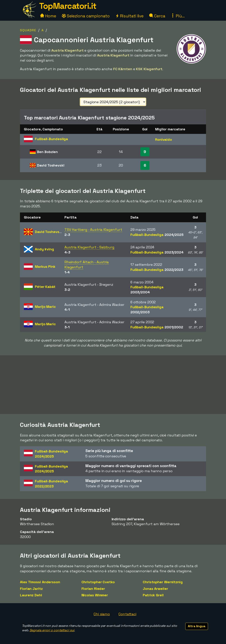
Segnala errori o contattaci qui (52, 630)
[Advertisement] (113, 385)
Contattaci (127, 614)
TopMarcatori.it (68, 6)
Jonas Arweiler (155, 589)
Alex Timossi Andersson (40, 582)
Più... (178, 16)
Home (48, 16)
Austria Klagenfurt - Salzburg (89, 247)
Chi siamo (102, 614)
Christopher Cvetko (98, 582)
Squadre (28, 30)
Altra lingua (197, 626)
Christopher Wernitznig (163, 582)
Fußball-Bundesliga (157, 235)
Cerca (157, 16)
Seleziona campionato (86, 16)
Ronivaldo (164, 139)
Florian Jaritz (31, 589)
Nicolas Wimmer (95, 595)
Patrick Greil (153, 595)
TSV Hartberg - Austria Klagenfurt (93, 230)
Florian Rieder (93, 589)
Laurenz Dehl (31, 595)
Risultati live (130, 16)
